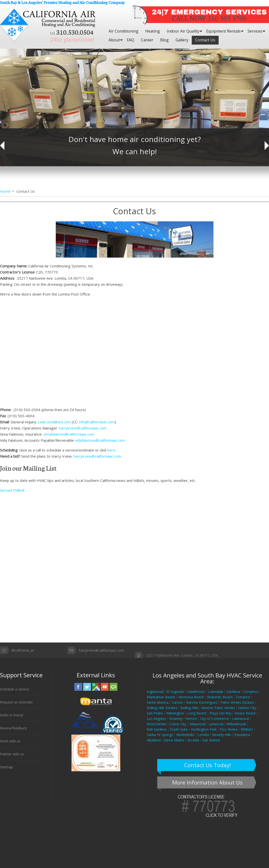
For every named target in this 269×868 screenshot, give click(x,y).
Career (147, 40)
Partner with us (12, 759)
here (111, 450)
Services (255, 31)
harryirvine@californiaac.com (83, 428)
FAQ (130, 40)
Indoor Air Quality (183, 31)
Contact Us (205, 40)
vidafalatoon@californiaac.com (100, 440)
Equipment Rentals (223, 31)
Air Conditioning (123, 31)
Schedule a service (15, 694)
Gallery (182, 40)
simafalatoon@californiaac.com (69, 434)
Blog (164, 40)
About (114, 40)
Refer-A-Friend (11, 720)
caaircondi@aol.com (54, 422)
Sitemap (6, 772)
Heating (153, 31)
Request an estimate (16, 707)
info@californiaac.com (97, 422)
